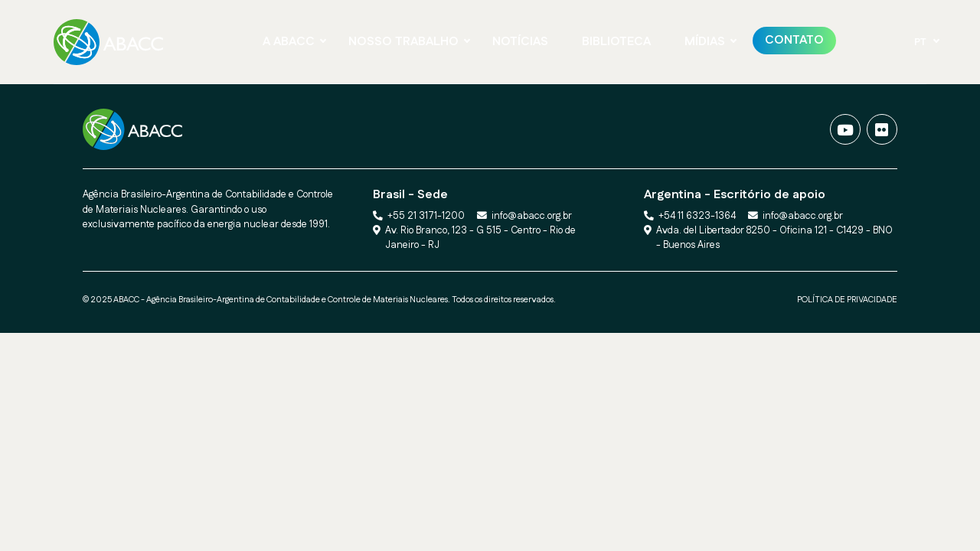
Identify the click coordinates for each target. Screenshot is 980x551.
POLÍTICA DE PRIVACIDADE (847, 300)
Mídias (705, 42)
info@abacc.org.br (532, 216)
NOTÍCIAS (520, 42)
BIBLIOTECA (616, 42)
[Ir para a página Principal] (113, 42)
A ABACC (289, 42)
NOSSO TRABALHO (403, 42)
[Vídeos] (845, 129)
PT (920, 42)
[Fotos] (882, 129)
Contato (794, 40)
